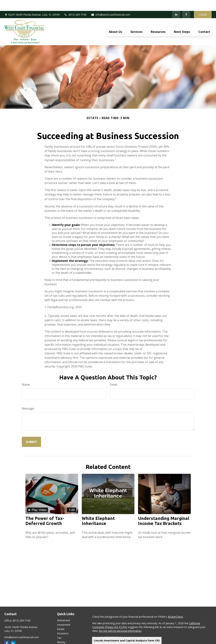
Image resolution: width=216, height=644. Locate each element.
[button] (115, 21)
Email (114, 374)
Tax (59, 627)
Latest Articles (65, 640)
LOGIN (203, 4)
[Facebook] (186, 4)
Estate (61, 618)
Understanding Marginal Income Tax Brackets (164, 510)
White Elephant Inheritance (98, 510)
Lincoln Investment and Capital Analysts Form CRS (127, 640)
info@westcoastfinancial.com (111, 4)
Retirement (64, 609)
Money (61, 631)
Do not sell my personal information (120, 620)
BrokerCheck (175, 606)
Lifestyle (62, 636)
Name (26, 374)
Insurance (63, 622)
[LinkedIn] (176, 4)
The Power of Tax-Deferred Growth (45, 510)
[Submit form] (31, 431)
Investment (64, 614)
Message (28, 398)
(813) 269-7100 (75, 4)
